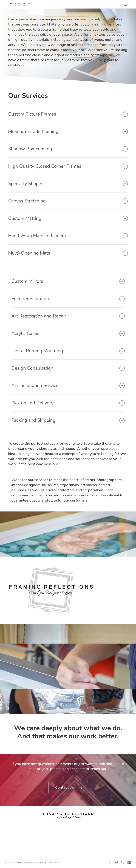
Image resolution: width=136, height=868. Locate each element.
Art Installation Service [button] (68, 386)
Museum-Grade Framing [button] (68, 131)
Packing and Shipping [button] (68, 420)
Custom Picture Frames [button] (68, 114)
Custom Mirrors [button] (68, 281)
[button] (126, 4)
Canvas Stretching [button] (68, 201)
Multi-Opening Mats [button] (68, 253)
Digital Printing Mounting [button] (68, 351)
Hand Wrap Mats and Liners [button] (68, 236)
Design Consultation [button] (68, 368)
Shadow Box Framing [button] (68, 149)
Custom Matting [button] (68, 218)
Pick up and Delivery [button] (68, 403)
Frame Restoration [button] (68, 299)
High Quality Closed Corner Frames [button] (68, 166)
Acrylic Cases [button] (68, 333)
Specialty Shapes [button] (68, 184)
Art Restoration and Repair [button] (68, 316)
